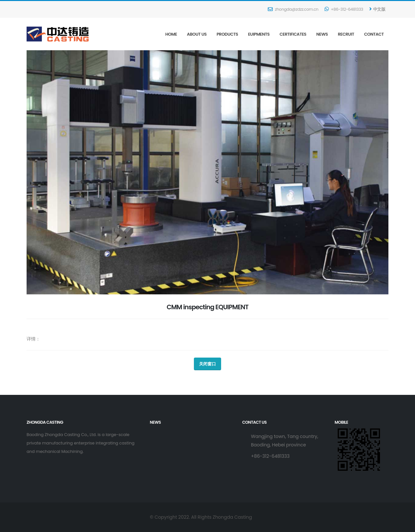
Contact (374, 34)
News (322, 34)
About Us (197, 34)
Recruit (346, 34)
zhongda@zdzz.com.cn (293, 9)
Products (227, 34)
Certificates (293, 34)
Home (171, 34)
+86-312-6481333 (344, 9)
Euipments (259, 34)
